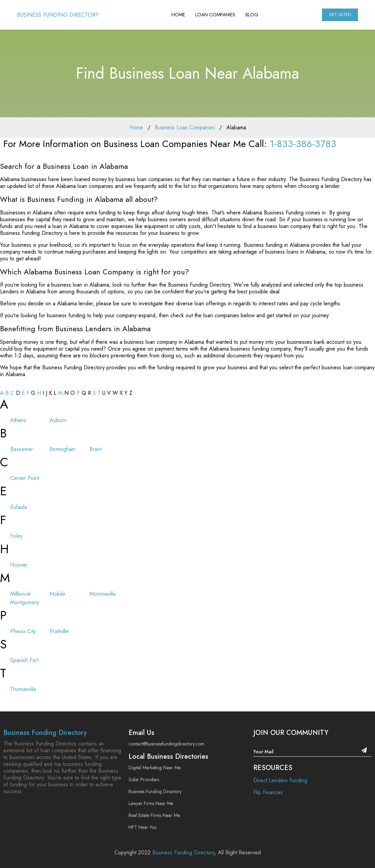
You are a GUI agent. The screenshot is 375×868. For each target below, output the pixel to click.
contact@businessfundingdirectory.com (166, 744)
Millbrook (21, 594)
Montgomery (24, 602)
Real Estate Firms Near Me (154, 815)
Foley (16, 536)
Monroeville (103, 594)
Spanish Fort (24, 660)
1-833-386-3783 (303, 144)
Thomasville (23, 689)
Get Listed (340, 15)
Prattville (59, 631)
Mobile (57, 594)
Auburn (58, 420)
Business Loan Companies (185, 127)
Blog (252, 15)
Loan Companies (215, 15)
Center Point (25, 478)
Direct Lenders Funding (280, 780)
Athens (18, 420)
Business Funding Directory (58, 15)
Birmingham (63, 449)
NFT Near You (143, 827)
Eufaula (19, 507)
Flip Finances (268, 792)
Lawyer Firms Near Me (151, 803)
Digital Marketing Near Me (155, 768)
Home (178, 15)
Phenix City (23, 631)
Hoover (19, 565)
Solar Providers (144, 779)
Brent (96, 449)
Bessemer (22, 449)
